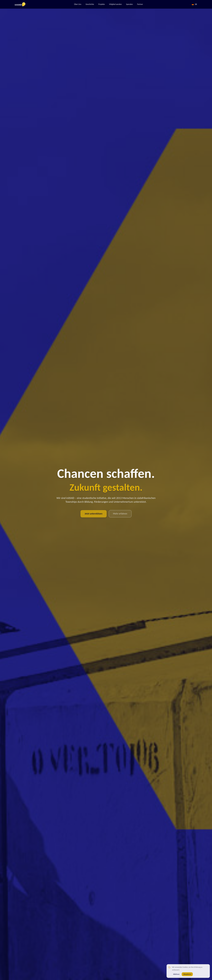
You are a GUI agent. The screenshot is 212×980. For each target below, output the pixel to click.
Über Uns (78, 4)
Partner (140, 4)
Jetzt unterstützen (93, 514)
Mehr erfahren (120, 514)
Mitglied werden (115, 4)
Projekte (101, 4)
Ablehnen (176, 974)
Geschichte (90, 4)
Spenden (129, 4)
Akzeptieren (187, 974)
